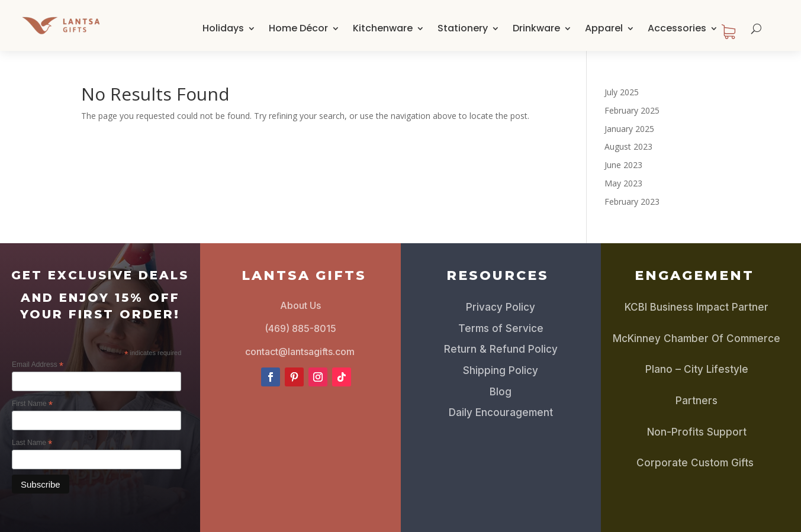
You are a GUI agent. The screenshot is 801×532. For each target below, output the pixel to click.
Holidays (223, 28)
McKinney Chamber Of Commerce (697, 338)
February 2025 (632, 110)
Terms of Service (501, 328)
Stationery (463, 28)
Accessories (677, 28)
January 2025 (629, 129)
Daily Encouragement (501, 412)
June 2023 (623, 165)
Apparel (604, 28)
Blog (501, 392)
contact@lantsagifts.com (300, 352)
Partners (697, 401)
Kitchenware (383, 28)
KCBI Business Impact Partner (697, 307)
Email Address (38, 365)
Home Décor (298, 28)
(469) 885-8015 (300, 328)
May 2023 (623, 183)
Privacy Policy (501, 307)
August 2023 (628, 146)
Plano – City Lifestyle (697, 369)
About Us (300, 305)
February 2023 (632, 201)
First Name (32, 404)
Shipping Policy (501, 370)
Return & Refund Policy (501, 349)
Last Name (32, 443)
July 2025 (622, 92)
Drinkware (536, 28)
